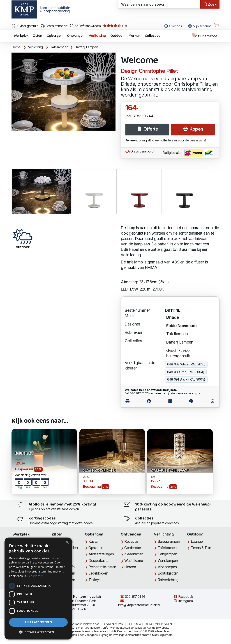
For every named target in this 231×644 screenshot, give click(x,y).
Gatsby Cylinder (99, 471)
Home (16, 47)
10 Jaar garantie (25, 26)
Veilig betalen (189, 153)
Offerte (147, 129)
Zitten (38, 36)
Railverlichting (168, 580)
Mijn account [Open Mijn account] (199, 26)
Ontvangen (76, 36)
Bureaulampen (169, 541)
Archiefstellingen (101, 554)
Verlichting (97, 36)
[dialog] (38, 589)
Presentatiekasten (102, 567)
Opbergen (55, 36)
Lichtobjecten (168, 573)
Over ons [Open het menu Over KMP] (173, 26)
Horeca (130, 567)
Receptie (131, 541)
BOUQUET (24, 453)
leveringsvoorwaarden (127, 635)
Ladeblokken (98, 573)
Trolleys (94, 580)
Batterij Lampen (86, 47)
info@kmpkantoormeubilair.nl (139, 603)
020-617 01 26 (133, 597)
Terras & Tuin (201, 548)
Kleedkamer (133, 554)
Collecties (153, 36)
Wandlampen (168, 561)
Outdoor (117, 36)
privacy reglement (161, 635)
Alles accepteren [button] (38, 622)
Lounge (197, 541)
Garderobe (133, 548)
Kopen (193, 129)
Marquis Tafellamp (170, 471)
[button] (38, 632)
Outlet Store (204, 36)
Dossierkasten (99, 561)
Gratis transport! (139, 151)
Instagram (183, 601)
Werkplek (21, 36)
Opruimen (96, 548)
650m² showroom (85, 26)
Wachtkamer (134, 561)
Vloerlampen (167, 567)
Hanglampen (167, 554)
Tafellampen (59, 47)
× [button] (67, 542)
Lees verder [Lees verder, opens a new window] (36, 576)
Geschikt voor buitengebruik (179, 353)
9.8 (115, 26)
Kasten (94, 541)
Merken (134, 36)
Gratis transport (54, 26)
